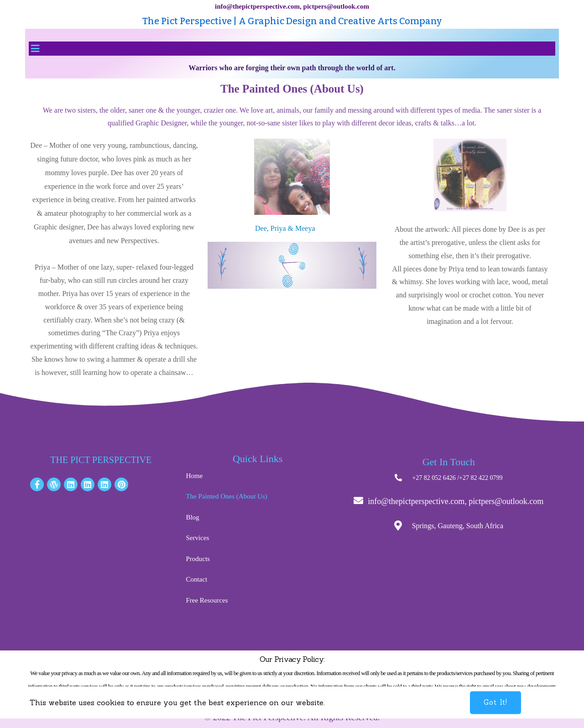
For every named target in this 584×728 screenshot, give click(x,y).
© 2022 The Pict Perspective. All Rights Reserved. (292, 717)
